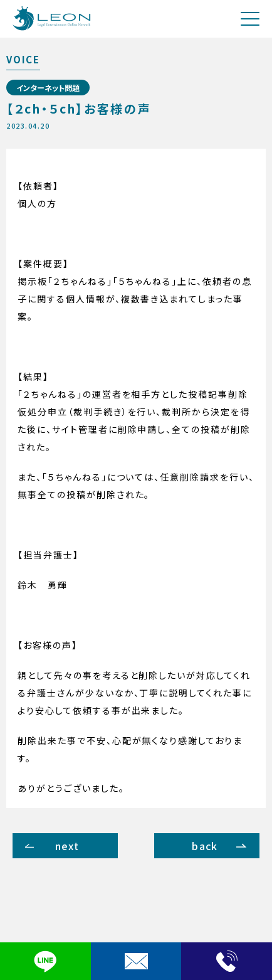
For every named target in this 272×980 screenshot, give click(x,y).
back (205, 846)
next (67, 846)
